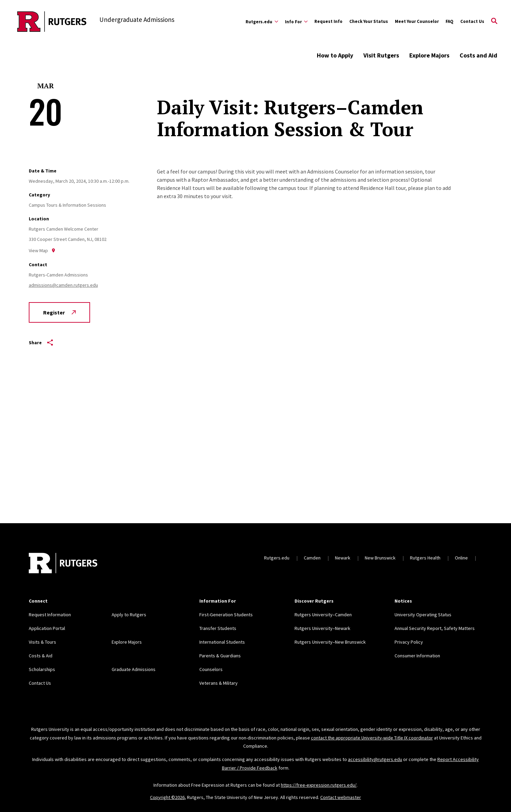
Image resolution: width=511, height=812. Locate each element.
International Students (222, 642)
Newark (343, 558)
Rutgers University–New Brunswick (330, 642)
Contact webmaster (341, 797)
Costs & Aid (41, 656)
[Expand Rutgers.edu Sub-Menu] (262, 22)
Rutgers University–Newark (322, 628)
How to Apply (335, 55)
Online (461, 558)
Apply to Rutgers (129, 615)
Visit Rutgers (381, 55)
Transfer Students (218, 628)
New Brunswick (380, 558)
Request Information (50, 615)
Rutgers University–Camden (323, 615)
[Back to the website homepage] (52, 22)
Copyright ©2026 (167, 797)
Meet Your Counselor (417, 21)
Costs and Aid (478, 55)
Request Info (328, 21)
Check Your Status (369, 21)
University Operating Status (423, 615)
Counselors (211, 669)
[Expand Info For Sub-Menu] (296, 22)
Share (41, 343)
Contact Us (472, 21)
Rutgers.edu (277, 558)
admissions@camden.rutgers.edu (63, 285)
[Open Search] (494, 22)
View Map (42, 250)
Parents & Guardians (220, 656)
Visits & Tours (42, 642)
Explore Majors (429, 55)
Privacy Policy (409, 642)
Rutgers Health (425, 558)
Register (59, 312)
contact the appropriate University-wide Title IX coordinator (372, 738)
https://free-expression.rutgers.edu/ (319, 785)
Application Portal (47, 628)
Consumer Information (417, 656)
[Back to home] (63, 564)
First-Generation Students (226, 615)
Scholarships (42, 669)
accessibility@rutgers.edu (375, 759)
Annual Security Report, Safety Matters (435, 628)
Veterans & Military (219, 683)
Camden (312, 558)
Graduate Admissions (134, 669)
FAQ (450, 21)
